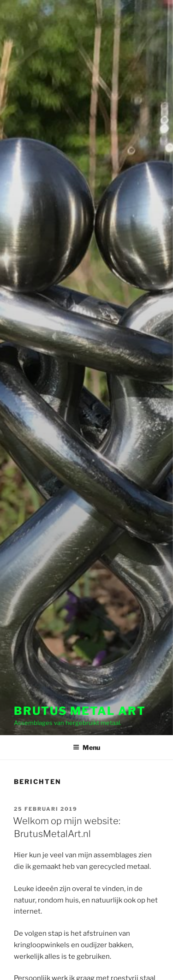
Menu (86, 747)
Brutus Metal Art (80, 711)
